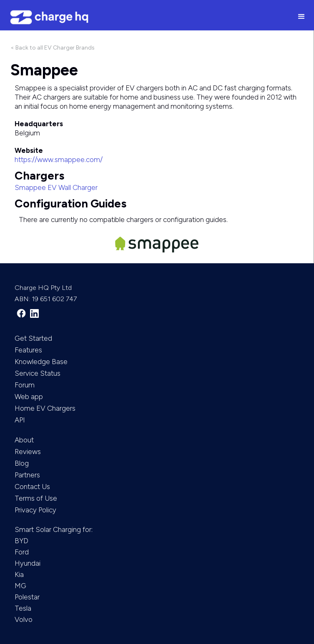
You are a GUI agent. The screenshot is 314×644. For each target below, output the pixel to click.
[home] (144, 17)
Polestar (27, 597)
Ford (22, 552)
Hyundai (28, 563)
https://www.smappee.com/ (59, 160)
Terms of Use (36, 498)
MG (20, 586)
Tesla (23, 608)
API (20, 420)
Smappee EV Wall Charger (56, 187)
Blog (22, 463)
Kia (19, 574)
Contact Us (32, 487)
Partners (27, 475)
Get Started (33, 338)
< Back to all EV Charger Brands (53, 48)
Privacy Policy (35, 510)
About (24, 440)
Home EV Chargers (45, 408)
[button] (301, 17)
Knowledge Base (41, 362)
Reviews (28, 452)
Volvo (24, 619)
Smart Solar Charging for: (54, 529)
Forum (25, 385)
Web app (29, 397)
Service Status (38, 373)
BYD (21, 541)
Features (28, 350)
